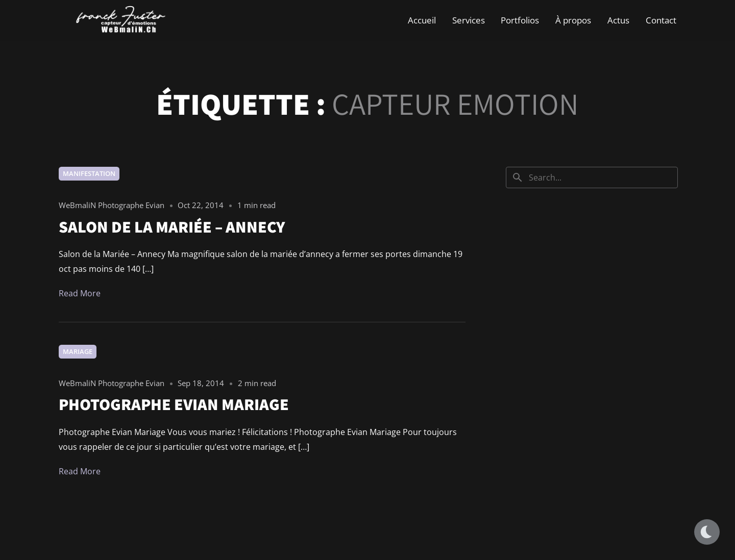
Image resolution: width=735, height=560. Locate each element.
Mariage (78, 351)
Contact (661, 20)
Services (469, 20)
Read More (80, 293)
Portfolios (520, 20)
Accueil (422, 20)
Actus (618, 20)
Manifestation (89, 173)
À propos (573, 20)
